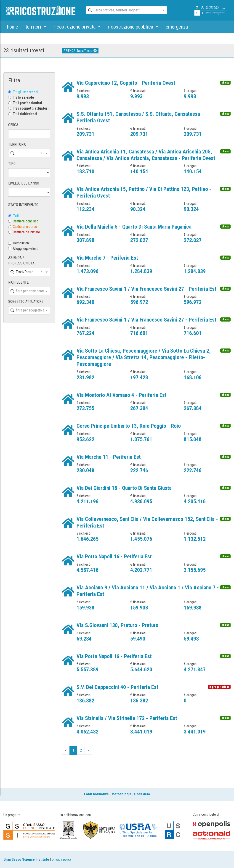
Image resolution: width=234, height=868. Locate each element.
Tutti (17, 216)
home (13, 27)
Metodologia (121, 794)
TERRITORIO (17, 144)
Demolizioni (21, 243)
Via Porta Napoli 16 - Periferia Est (114, 557)
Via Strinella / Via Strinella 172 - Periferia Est (127, 718)
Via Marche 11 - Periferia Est (109, 457)
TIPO (12, 164)
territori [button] (34, 27)
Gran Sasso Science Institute (26, 859)
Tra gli (25, 92)
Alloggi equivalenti (26, 249)
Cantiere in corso (25, 227)
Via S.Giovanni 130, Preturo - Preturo (117, 625)
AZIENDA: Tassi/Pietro (80, 51)
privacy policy (62, 859)
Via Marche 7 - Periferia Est (107, 258)
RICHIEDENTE (18, 282)
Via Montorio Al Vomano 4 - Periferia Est (122, 395)
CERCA (13, 125)
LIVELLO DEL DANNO (24, 183)
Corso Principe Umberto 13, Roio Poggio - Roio (129, 426)
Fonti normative (96, 794)
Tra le (23, 97)
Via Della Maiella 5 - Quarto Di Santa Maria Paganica (134, 227)
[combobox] (122, 11)
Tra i (27, 103)
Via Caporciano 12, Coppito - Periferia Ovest (126, 83)
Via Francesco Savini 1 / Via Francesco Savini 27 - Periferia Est (146, 289)
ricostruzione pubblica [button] (131, 27)
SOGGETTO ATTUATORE (26, 302)
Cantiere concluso (26, 221)
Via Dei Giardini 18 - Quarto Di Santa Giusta (124, 488)
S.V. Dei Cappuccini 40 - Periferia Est (117, 687)
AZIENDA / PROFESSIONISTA (21, 260)
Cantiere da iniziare (26, 232)
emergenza (177, 27)
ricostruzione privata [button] (75, 27)
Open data (142, 794)
